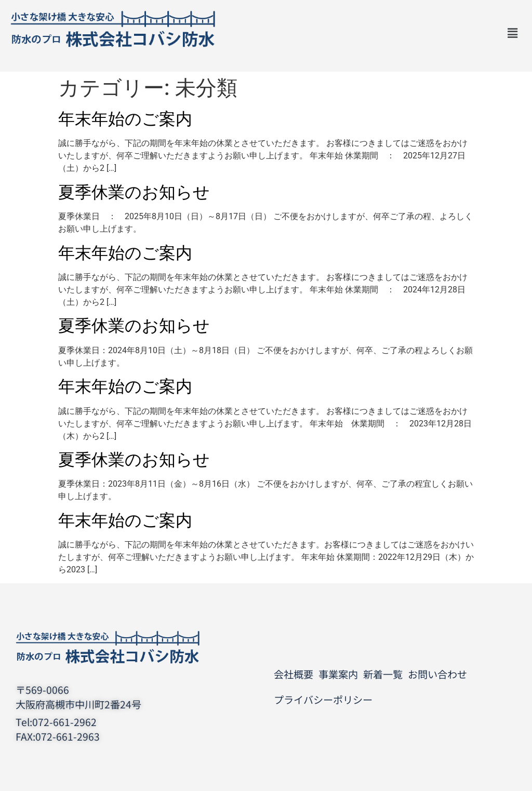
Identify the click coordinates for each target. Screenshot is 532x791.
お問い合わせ (437, 674)
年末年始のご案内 (125, 119)
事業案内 (338, 674)
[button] (513, 33)
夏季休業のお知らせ (134, 192)
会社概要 (294, 674)
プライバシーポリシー (323, 700)
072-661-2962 (64, 722)
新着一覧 (383, 674)
